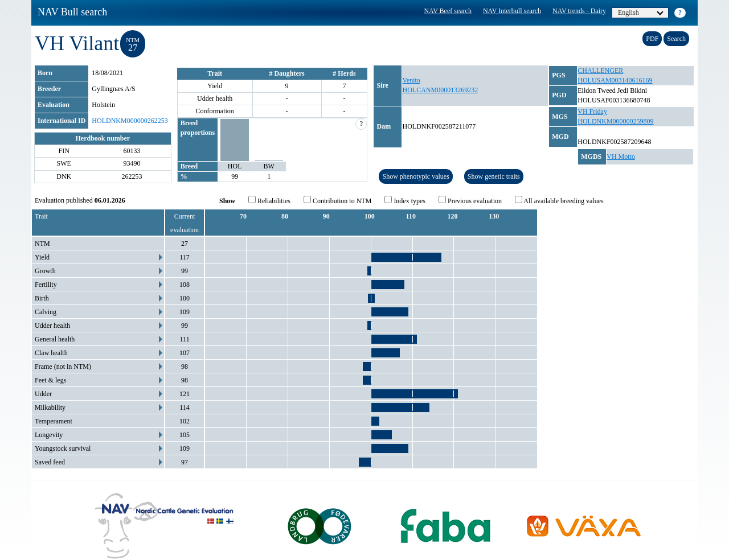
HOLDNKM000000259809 (615, 121)
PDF (652, 39)
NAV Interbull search (512, 11)
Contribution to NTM (337, 200)
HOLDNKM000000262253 (130, 121)
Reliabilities (269, 200)
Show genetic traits (494, 176)
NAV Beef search (448, 11)
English (641, 13)
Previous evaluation (470, 200)
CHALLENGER (600, 71)
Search (676, 39)
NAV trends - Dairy (579, 11)
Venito (411, 80)
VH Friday (592, 112)
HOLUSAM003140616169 (615, 80)
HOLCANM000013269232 (440, 90)
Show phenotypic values (415, 176)
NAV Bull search (72, 12)
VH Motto (621, 157)
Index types (405, 200)
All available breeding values (559, 200)
